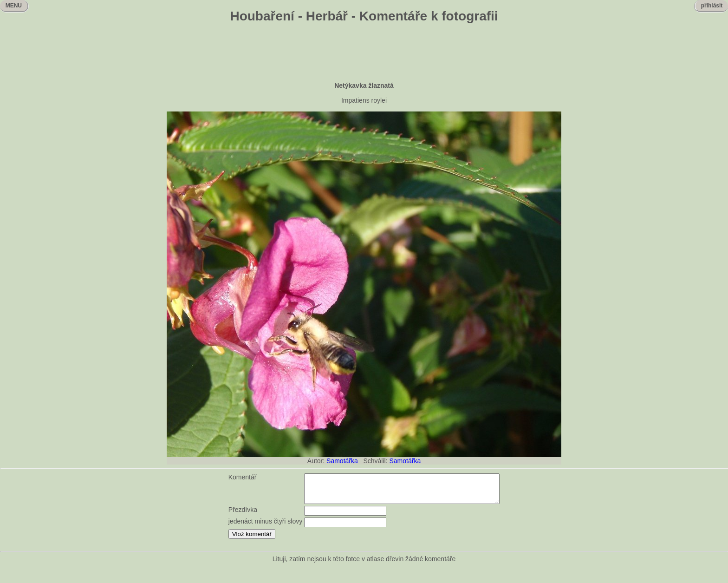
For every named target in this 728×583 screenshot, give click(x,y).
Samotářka (342, 461)
